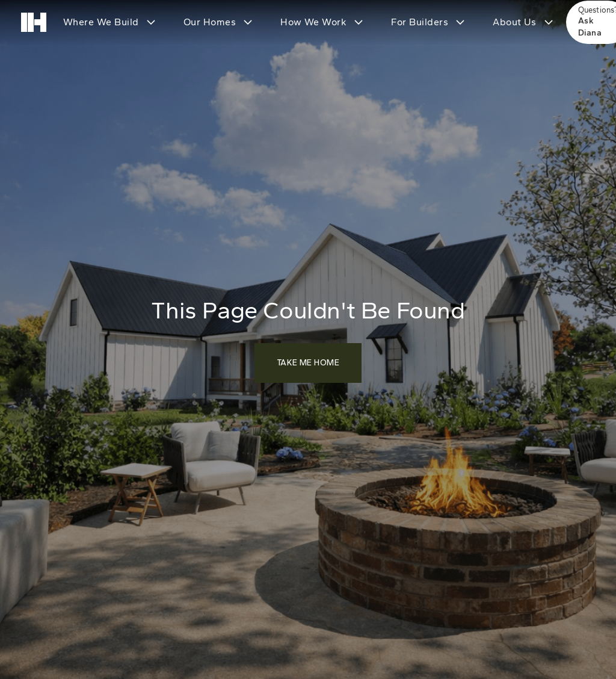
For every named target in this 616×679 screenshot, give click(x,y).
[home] (34, 22)
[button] (108, 22)
